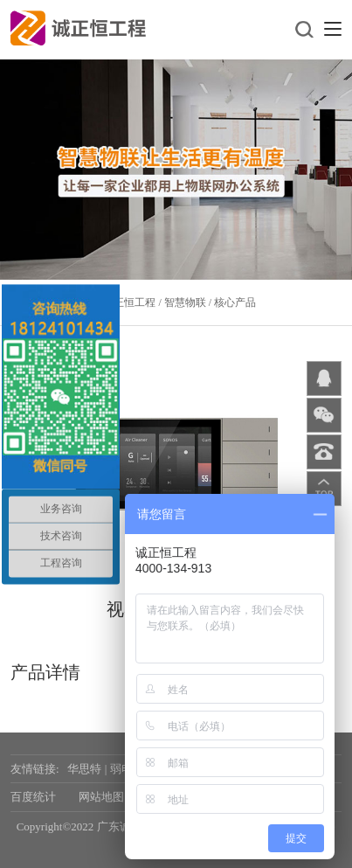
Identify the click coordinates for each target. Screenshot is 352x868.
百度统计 (33, 797)
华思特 (84, 769)
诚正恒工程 (129, 302)
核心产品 (235, 302)
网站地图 (101, 797)
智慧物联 (185, 302)
